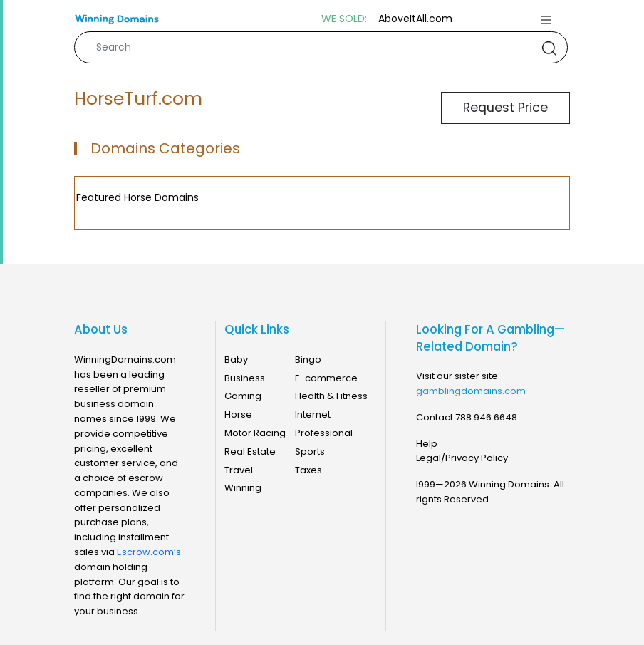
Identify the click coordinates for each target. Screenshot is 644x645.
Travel (239, 470)
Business (245, 378)
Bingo (308, 360)
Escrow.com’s (149, 552)
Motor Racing (255, 433)
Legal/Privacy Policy (462, 458)
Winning (243, 488)
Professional (324, 433)
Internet (313, 414)
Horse (238, 414)
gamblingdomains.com (471, 391)
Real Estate (250, 451)
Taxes (308, 470)
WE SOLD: (344, 19)
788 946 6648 (486, 417)
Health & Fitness (331, 396)
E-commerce (326, 378)
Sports (310, 451)
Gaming (243, 396)
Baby (236, 360)
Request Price (505, 108)
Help (427, 444)
